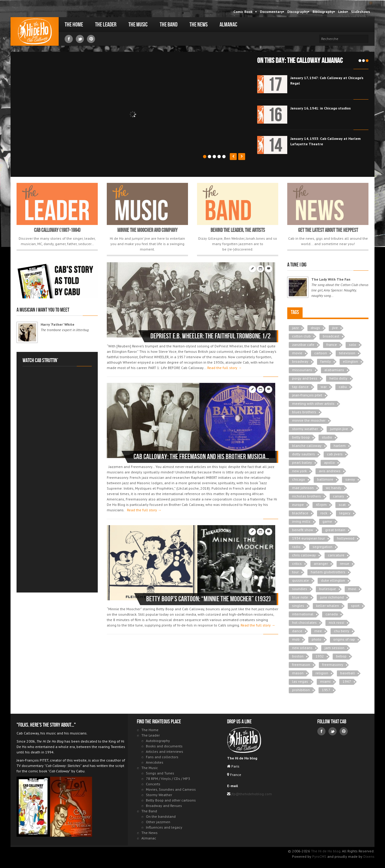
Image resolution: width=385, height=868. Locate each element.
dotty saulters (303, 454)
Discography (298, 12)
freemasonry (333, 665)
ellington (350, 361)
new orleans (302, 648)
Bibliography (323, 12)
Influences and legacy (164, 827)
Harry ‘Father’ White (57, 324)
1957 (326, 690)
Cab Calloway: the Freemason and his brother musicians (202, 457)
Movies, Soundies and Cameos (171, 789)
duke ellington (333, 580)
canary (339, 496)
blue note (300, 597)
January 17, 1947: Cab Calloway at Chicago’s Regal (327, 80)
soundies (300, 589)
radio (296, 547)
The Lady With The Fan (331, 279)
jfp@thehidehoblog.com (251, 794)
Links (342, 12)
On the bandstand (161, 816)
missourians (302, 370)
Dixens (369, 856)
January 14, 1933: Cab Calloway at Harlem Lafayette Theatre (325, 141)
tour (295, 572)
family (326, 361)
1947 (347, 681)
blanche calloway (307, 446)
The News (199, 25)
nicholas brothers (306, 496)
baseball (348, 673)
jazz (295, 328)
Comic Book (243, 12)
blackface (300, 513)
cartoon (321, 353)
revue (345, 563)
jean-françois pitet (307, 395)
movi (352, 589)
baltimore (325, 479)
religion (322, 673)
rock (324, 513)
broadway (300, 361)
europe (298, 505)
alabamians (334, 370)
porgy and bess (305, 378)
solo (353, 345)
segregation (322, 547)
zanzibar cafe (303, 345)
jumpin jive (339, 429)
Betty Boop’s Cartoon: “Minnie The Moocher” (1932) (208, 599)
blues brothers (304, 412)
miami (325, 681)
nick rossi (336, 622)
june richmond (332, 597)
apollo (329, 462)
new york (299, 471)
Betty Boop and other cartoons (171, 800)
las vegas (300, 681)
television (347, 353)
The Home (74, 25)
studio (327, 437)
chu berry (342, 631)
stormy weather (305, 429)
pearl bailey (302, 462)
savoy (350, 479)
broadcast (331, 336)
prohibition (301, 690)
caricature (336, 555)
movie (297, 353)
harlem (340, 446)
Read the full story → (225, 368)
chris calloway (304, 555)
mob (296, 639)
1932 (320, 656)
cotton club (301, 336)
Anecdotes (155, 762)
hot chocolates (304, 622)
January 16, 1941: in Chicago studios (320, 108)
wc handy (334, 488)
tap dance (300, 387)
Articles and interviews (165, 751)
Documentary (271, 12)
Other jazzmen (158, 822)
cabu (343, 387)
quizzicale (300, 580)
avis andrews (330, 471)
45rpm (321, 505)
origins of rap (344, 639)
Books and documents (164, 746)
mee (318, 631)
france (332, 345)
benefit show (303, 530)
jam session (334, 648)
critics (297, 563)
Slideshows (360, 12)
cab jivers (335, 454)
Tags (295, 312)
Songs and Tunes (160, 773)
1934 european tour (308, 538)
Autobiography (158, 741)
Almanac (228, 25)
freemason (301, 665)
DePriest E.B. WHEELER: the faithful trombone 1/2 (211, 336)
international (303, 614)
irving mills (301, 521)
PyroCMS (319, 856)
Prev (233, 157)
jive (335, 328)
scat (342, 505)
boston (298, 656)
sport (355, 606)
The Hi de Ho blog (35, 31)
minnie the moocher (309, 420)
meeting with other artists (313, 403)
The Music (138, 25)
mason (298, 673)
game (327, 521)
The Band (169, 25)
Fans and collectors (162, 757)
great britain (335, 530)
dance (297, 631)
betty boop (301, 437)
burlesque (328, 589)
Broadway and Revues (164, 806)
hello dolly (338, 378)
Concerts (153, 784)
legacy (345, 513)
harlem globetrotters (328, 572)
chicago (299, 479)
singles (298, 606)
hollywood (346, 538)
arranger (321, 563)
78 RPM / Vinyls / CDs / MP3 (168, 779)
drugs (315, 328)
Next (242, 157)
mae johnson (303, 488)
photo (316, 639)
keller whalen (328, 606)
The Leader (106, 25)
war (324, 387)
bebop (341, 656)
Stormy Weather (159, 795)
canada (332, 614)
